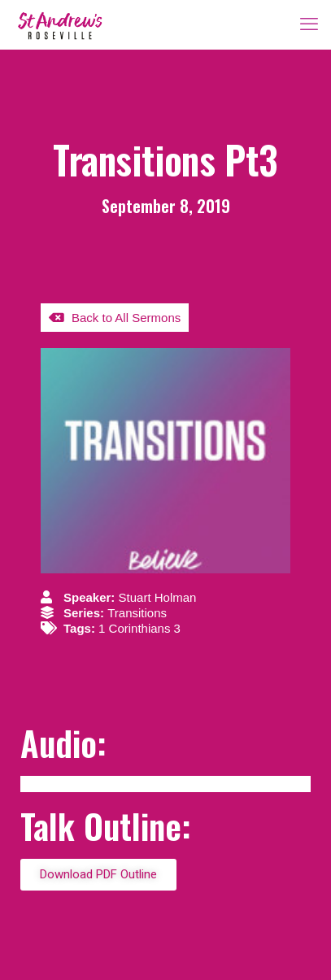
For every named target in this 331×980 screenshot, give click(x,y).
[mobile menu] (309, 24)
